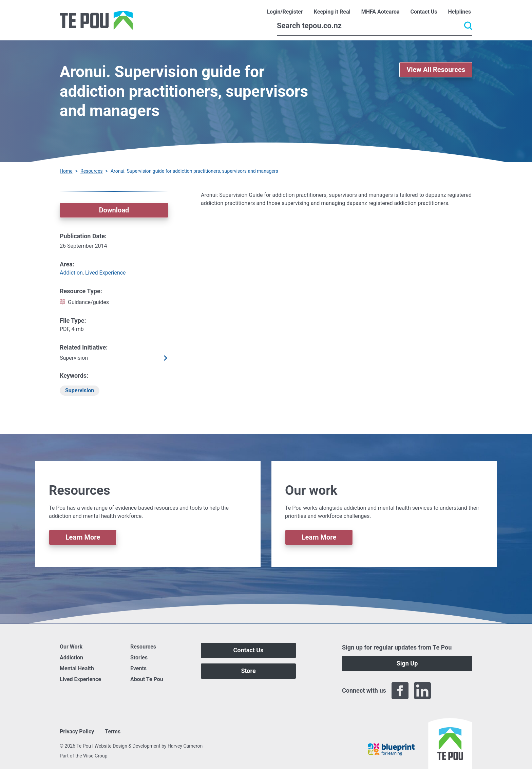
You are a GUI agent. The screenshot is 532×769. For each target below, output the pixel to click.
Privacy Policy (77, 732)
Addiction (71, 273)
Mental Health (77, 668)
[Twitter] (445, 691)
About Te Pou (147, 679)
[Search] (375, 26)
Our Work (71, 647)
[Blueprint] (391, 749)
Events (138, 668)
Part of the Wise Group (84, 756)
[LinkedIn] (422, 691)
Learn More (83, 537)
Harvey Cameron (185, 746)
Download (114, 210)
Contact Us (249, 650)
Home (66, 171)
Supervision (80, 390)
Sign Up (407, 663)
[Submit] (468, 26)
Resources (92, 171)
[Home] (96, 20)
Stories (139, 658)
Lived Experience (106, 273)
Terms (113, 732)
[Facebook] (400, 691)
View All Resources (436, 70)
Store (248, 671)
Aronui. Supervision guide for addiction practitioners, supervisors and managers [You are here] (194, 171)
